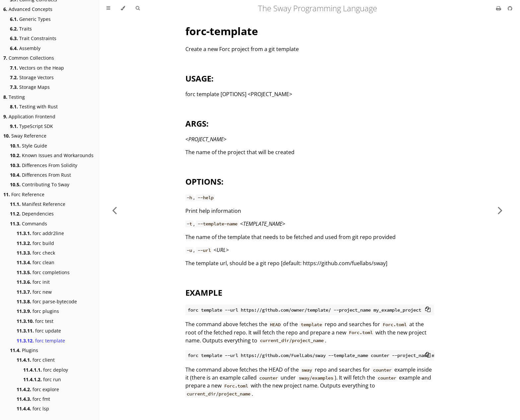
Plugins (24, 350)
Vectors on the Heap (37, 68)
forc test (35, 321)
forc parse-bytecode (47, 301)
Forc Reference (24, 194)
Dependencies (32, 214)
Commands (29, 224)
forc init (33, 282)
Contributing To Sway (40, 184)
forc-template (222, 31)
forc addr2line (40, 233)
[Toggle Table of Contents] (108, 8)
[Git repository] (510, 8)
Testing (14, 97)
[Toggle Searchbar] (138, 8)
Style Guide (29, 146)
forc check (36, 253)
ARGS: (197, 123)
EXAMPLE (204, 293)
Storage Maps (30, 87)
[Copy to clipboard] (428, 310)
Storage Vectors (32, 77)
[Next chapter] (500, 210)
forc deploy (46, 370)
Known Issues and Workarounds (52, 155)
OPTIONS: (204, 181)
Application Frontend (29, 117)
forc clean (35, 262)
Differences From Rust (40, 175)
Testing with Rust (34, 107)
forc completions (43, 272)
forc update (39, 331)
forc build (35, 243)
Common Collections (29, 58)
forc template (41, 341)
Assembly (25, 48)
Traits (21, 29)
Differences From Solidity (44, 165)
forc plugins (38, 311)
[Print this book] (499, 8)
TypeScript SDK (32, 126)
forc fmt (33, 399)
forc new (34, 292)
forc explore (38, 389)
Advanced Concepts (28, 9)
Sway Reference (25, 136)
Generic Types (30, 19)
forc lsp (33, 409)
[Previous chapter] (114, 210)
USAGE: (199, 78)
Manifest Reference (38, 204)
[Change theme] (123, 8)
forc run (42, 379)
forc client (36, 360)
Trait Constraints (33, 38)
